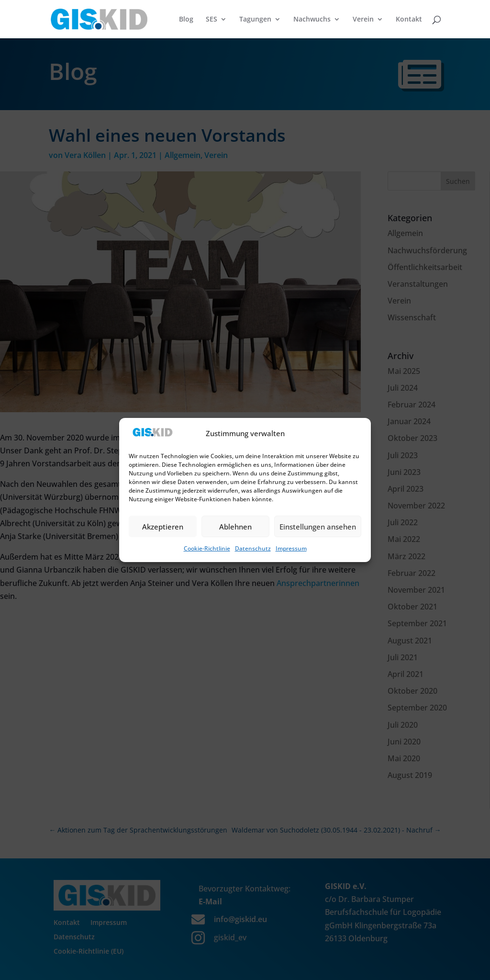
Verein (363, 20)
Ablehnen (235, 527)
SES (212, 20)
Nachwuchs (312, 20)
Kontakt (409, 20)
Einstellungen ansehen (318, 527)
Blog (186, 20)
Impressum (291, 548)
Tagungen (255, 20)
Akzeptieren (163, 527)
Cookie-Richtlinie (207, 548)
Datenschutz (253, 548)
